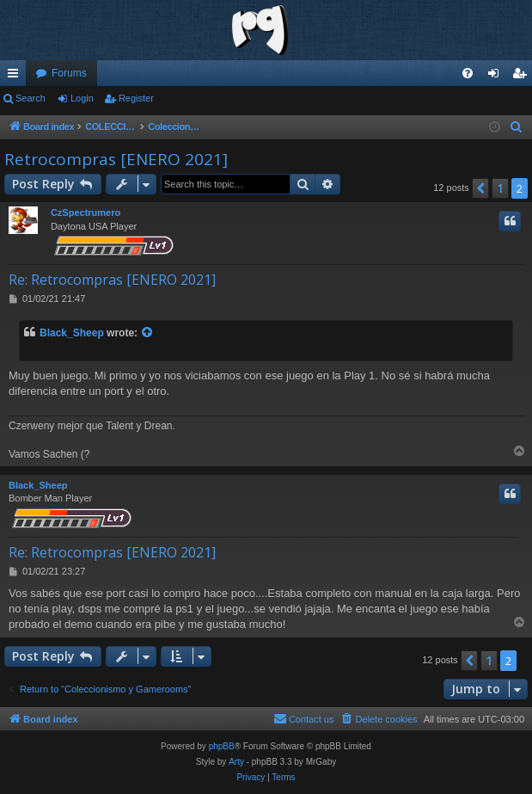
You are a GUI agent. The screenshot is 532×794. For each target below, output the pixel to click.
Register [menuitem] (523, 77)
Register (136, 98)
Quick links (16, 77)
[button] (480, 188)
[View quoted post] (148, 333)
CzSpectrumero (86, 212)
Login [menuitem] (497, 77)
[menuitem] (468, 73)
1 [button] (500, 188)
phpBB (222, 746)
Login (82, 98)
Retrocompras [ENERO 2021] (116, 159)
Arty (236, 762)
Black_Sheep (72, 333)
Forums (69, 73)
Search (31, 98)
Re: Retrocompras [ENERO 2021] (112, 280)
